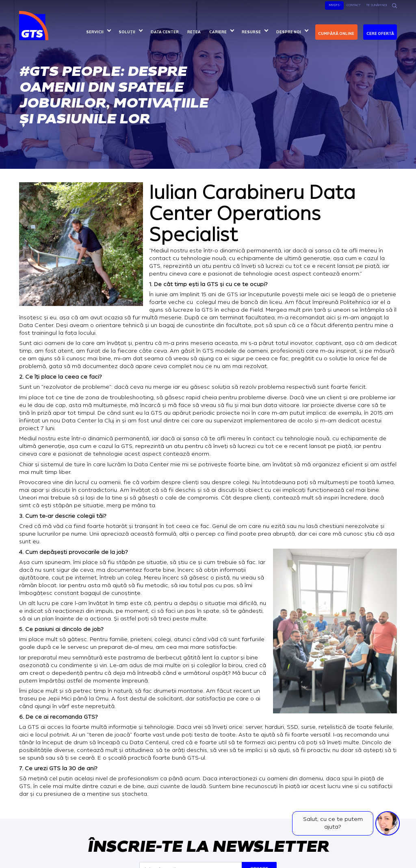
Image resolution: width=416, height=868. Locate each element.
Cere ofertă (380, 34)
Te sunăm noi (376, 5)
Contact (354, 5)
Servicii (95, 32)
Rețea (194, 32)
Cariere (218, 32)
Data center (165, 32)
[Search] (394, 6)
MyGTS (334, 5)
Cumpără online (336, 34)
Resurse (251, 32)
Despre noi (289, 32)
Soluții (127, 32)
